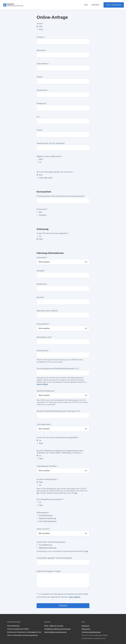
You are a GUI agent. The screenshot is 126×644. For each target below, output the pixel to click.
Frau (40, 29)
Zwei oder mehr (45, 178)
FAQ (86, 5)
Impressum (85, 626)
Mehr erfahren (75, 597)
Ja (39, 162)
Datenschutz (86, 629)
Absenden (63, 606)
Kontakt (96, 5)
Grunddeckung (44, 545)
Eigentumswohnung (46, 518)
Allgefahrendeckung (46, 548)
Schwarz (42, 215)
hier (38, 493)
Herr (40, 26)
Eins (40, 175)
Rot (39, 212)
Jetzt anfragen (114, 5)
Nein (40, 159)
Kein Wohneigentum (47, 521)
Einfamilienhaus (45, 515)
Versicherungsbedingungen (91, 632)
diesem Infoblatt (42, 384)
